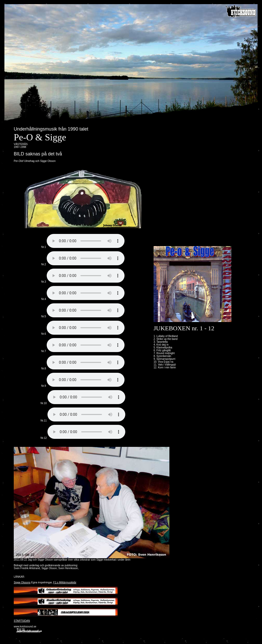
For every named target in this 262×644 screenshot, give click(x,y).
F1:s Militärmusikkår (65, 582)
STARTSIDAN (22, 621)
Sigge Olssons (22, 582)
